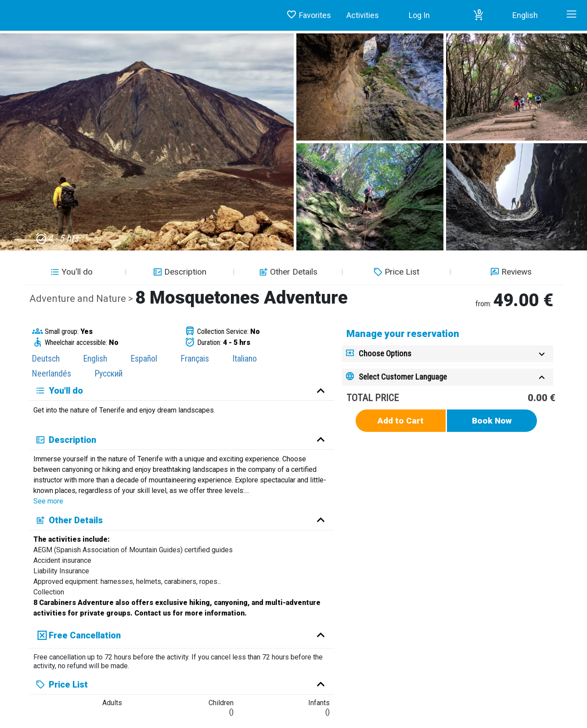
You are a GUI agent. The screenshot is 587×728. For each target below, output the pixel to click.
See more (48, 501)
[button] (479, 15)
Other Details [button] (287, 272)
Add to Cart (401, 421)
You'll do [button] (70, 272)
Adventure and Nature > (82, 299)
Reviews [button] (510, 272)
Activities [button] (363, 15)
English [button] (525, 15)
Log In (419, 15)
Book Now (492, 421)
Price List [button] (395, 272)
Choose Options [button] (385, 353)
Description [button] (179, 272)
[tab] (448, 354)
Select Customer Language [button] (403, 377)
